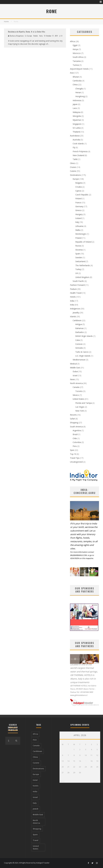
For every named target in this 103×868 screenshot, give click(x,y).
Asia (72, 73)
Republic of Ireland (83, 242)
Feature (73, 289)
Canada (76, 387)
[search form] (9, 741)
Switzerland (80, 261)
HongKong (80, 96)
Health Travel (76, 293)
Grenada (79, 348)
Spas (72, 450)
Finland (78, 198)
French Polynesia (80, 151)
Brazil (75, 434)
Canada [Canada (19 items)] (36, 746)
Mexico (76, 395)
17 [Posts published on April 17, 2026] (86, 761)
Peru (75, 446)
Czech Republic (82, 195)
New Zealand (78, 155)
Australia (76, 140)
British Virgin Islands (84, 336)
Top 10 (73, 454)
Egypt (75, 45)
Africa (72, 41)
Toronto (79, 391)
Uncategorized (76, 462)
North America (76, 383)
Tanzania (77, 61)
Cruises (73, 167)
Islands (73, 316)
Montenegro (81, 234)
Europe (30, 36)
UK (77, 273)
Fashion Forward (77, 285)
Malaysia (77, 112)
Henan (78, 92)
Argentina (77, 430)
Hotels (36, 36)
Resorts (73, 415)
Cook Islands (78, 144)
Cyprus (78, 191)
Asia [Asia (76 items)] (35, 740)
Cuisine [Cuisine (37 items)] (36, 763)
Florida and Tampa (84, 403)
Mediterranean (79, 360)
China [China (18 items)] (35, 757)
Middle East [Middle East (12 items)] (38, 815)
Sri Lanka (77, 128)
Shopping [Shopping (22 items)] (37, 829)
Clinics (73, 163)
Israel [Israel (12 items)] (35, 797)
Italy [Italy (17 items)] (35, 803)
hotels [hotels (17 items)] (36, 786)
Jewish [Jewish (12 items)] (36, 809)
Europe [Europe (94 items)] (36, 774)
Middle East (75, 368)
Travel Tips (75, 458)
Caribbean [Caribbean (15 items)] (37, 751)
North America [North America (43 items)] (36, 822)
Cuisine (73, 171)
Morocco (77, 53)
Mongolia (77, 116)
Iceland (78, 218)
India (72, 301)
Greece (78, 210)
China (75, 85)
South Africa (78, 57)
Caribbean (77, 320)
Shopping (74, 423)
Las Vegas (80, 407)
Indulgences (75, 309)
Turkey (78, 269)
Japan (75, 104)
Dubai (75, 371)
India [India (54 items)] (35, 792)
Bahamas (80, 328)
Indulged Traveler (43, 863)
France (78, 203)
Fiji (74, 147)
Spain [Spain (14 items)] (35, 835)
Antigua (79, 324)
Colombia (77, 442)
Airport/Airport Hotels (79, 69)
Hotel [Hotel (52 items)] (35, 780)
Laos (75, 108)
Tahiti (75, 159)
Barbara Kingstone (16, 36)
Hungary (79, 214)
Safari (72, 419)
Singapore (77, 124)
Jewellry (76, 313)
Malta (78, 230)
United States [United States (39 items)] (36, 847)
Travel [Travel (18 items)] (36, 840)
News (72, 379)
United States (79, 399)
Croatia (79, 187)
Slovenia (79, 250)
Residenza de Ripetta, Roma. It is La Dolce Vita (27, 32)
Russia (78, 246)
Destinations (76, 175)
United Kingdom (82, 277)
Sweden (79, 257)
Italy (41, 36)
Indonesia (77, 100)
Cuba (78, 340)
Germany (79, 206)
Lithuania (79, 226)
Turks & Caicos (82, 352)
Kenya (75, 49)
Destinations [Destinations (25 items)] (38, 769)
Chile (75, 438)
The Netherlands (83, 265)
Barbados (80, 332)
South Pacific (78, 281)
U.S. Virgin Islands (83, 356)
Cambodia (77, 81)
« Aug (62, 781)
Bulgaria (79, 183)
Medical (73, 364)
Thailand (76, 132)
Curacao (79, 344)
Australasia (75, 136)
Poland (78, 238)
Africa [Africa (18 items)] (35, 734)
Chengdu (79, 89)
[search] (16, 741)
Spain (78, 254)
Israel (75, 375)
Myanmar (77, 120)
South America (76, 427)
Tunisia (76, 65)
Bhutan (76, 77)
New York (80, 411)
